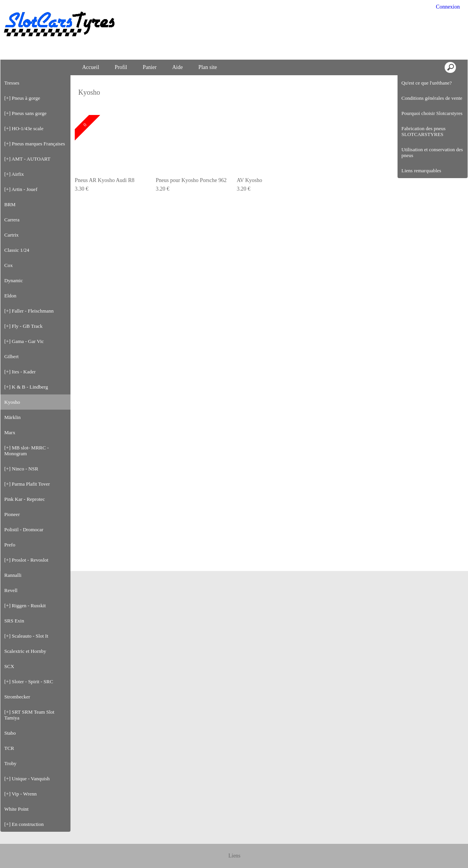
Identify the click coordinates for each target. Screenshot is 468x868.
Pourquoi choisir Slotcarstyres (432, 113)
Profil (121, 67)
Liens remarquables (421, 171)
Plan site (208, 67)
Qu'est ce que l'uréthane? (427, 83)
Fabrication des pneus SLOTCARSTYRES (423, 131)
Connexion (447, 7)
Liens (234, 856)
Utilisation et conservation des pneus (432, 152)
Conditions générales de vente (432, 98)
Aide (177, 67)
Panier (150, 67)
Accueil (91, 67)
